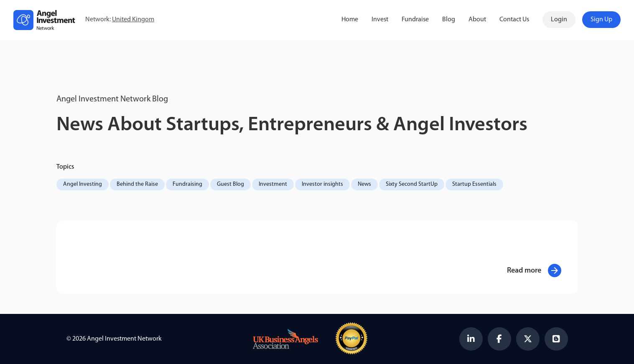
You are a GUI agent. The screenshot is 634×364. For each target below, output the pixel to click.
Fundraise (415, 20)
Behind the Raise (137, 184)
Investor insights (322, 184)
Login (559, 20)
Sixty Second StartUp (412, 184)
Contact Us (514, 20)
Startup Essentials (474, 184)
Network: (120, 20)
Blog (449, 20)
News (364, 184)
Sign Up (601, 20)
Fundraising (187, 184)
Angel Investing (83, 184)
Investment (273, 184)
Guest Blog (230, 184)
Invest (380, 20)
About (477, 20)
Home (350, 20)
